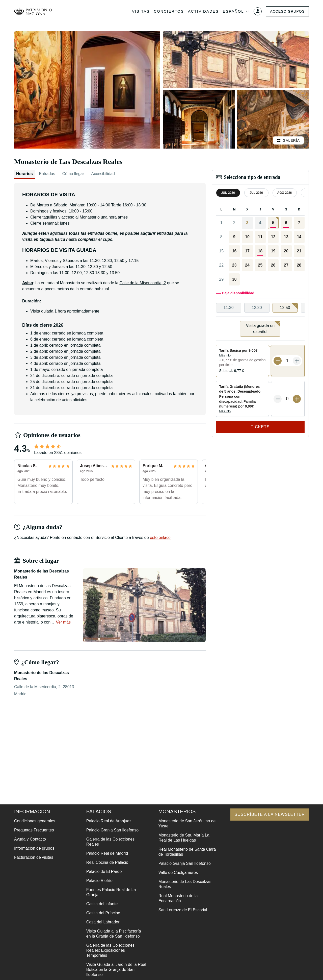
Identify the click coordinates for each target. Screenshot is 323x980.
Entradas (47, 174)
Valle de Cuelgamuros (178, 873)
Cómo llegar (73, 174)
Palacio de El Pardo (104, 871)
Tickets (260, 427)
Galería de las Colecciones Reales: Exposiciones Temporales (110, 950)
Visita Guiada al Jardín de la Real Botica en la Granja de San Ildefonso (116, 970)
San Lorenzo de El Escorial (183, 910)
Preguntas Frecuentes (34, 830)
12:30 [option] (257, 308)
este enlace (160, 537)
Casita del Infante (102, 904)
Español (236, 11)
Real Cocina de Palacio (107, 862)
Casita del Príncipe (103, 913)
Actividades (203, 11)
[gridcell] (273, 223)
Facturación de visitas (34, 857)
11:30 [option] (229, 308)
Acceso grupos (287, 11)
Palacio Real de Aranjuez (109, 821)
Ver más (63, 622)
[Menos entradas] (278, 361)
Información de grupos (34, 848)
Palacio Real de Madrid (107, 853)
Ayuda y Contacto (30, 839)
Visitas (141, 11)
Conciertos (169, 11)
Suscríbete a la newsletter (270, 814)
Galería (288, 140)
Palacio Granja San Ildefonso (112, 830)
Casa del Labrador (103, 922)
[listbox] (260, 308)
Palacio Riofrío (99, 881)
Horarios (24, 174)
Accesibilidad (103, 174)
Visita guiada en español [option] (263, 327)
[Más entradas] (297, 361)
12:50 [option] (289, 306)
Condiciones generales (35, 821)
